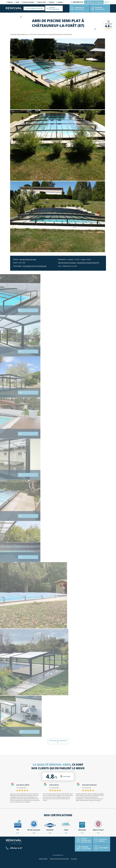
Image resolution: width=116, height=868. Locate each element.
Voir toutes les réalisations (58, 741)
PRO (108, 2)
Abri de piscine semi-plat (28, 259)
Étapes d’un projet (28, 2)
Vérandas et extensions (94, 2)
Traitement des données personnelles (59, 859)
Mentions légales (43, 859)
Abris (17, 2)
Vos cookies (74, 859)
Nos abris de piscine (35, 8)
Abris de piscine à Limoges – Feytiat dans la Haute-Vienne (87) (79, 263)
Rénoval (10, 2)
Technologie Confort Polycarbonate (34, 266)
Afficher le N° (78, 2)
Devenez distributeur (54, 8)
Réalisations (41, 2)
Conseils (60, 2)
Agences (51, 2)
